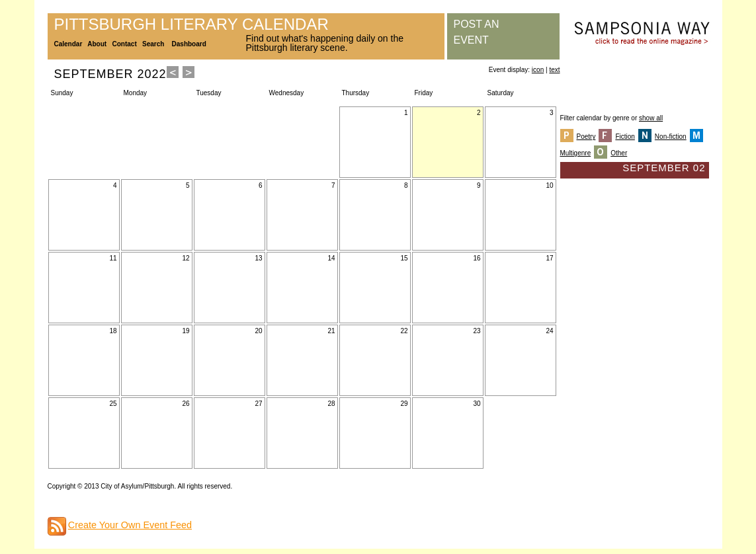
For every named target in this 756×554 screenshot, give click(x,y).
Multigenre (576, 153)
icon (538, 70)
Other (619, 153)
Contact (125, 44)
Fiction (625, 137)
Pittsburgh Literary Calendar (191, 24)
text (554, 70)
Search (153, 44)
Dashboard (189, 44)
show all (651, 118)
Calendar (68, 44)
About (97, 44)
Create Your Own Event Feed (130, 525)
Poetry (586, 137)
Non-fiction (671, 137)
